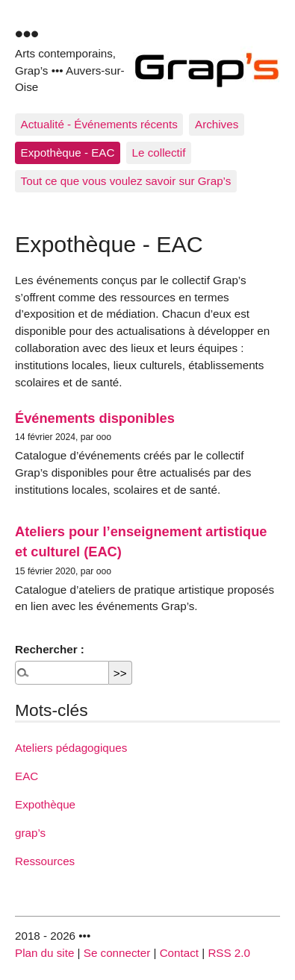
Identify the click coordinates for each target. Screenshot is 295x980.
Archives (217, 124)
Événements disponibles (95, 418)
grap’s (30, 833)
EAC (27, 776)
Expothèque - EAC (68, 153)
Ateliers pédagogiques (71, 748)
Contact (179, 953)
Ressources (45, 861)
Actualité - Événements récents (99, 124)
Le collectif (159, 153)
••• (27, 34)
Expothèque (45, 804)
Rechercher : (50, 649)
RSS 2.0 (229, 953)
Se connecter (117, 953)
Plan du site (44, 953)
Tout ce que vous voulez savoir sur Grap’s (126, 181)
